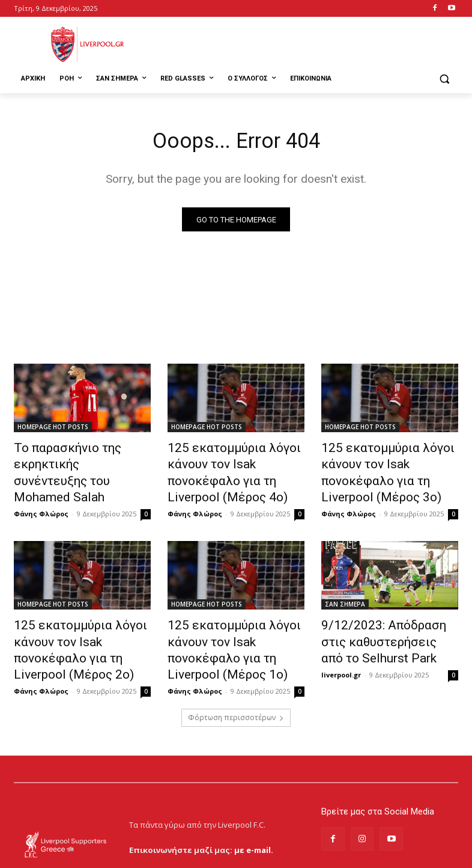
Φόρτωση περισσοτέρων (236, 669)
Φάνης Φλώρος (41, 491)
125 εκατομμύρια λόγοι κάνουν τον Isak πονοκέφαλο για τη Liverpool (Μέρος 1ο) (234, 614)
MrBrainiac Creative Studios (116, 856)
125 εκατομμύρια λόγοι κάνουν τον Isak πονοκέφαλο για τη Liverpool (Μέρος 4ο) (234, 463)
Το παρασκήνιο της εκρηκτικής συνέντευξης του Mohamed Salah (80, 463)
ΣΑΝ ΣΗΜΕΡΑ (345, 581)
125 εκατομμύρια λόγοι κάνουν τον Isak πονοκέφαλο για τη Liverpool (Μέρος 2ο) (80, 614)
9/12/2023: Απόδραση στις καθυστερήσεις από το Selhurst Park (385, 614)
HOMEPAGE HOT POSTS (53, 430)
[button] (444, 79)
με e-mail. (254, 801)
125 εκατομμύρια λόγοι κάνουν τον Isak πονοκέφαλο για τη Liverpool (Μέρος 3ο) (388, 463)
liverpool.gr (341, 643)
